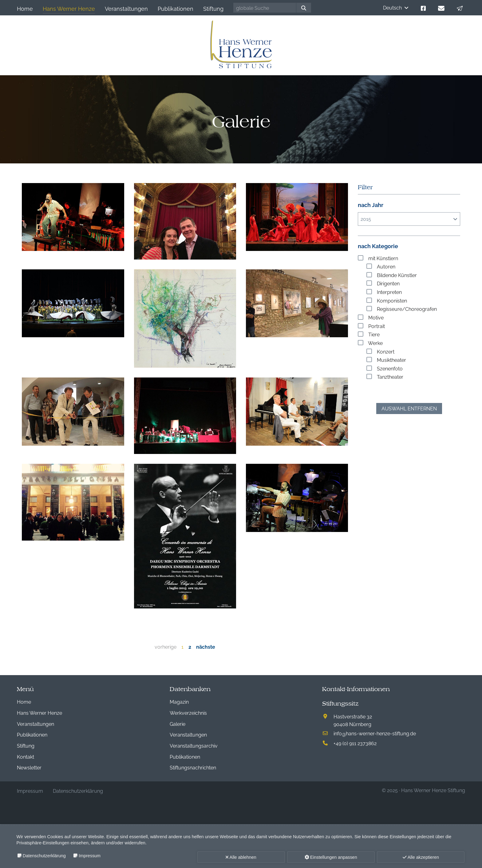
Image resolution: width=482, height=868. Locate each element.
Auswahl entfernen (409, 408)
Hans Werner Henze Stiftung (433, 790)
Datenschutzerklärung (44, 856)
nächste (206, 647)
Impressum (90, 856)
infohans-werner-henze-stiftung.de (375, 733)
